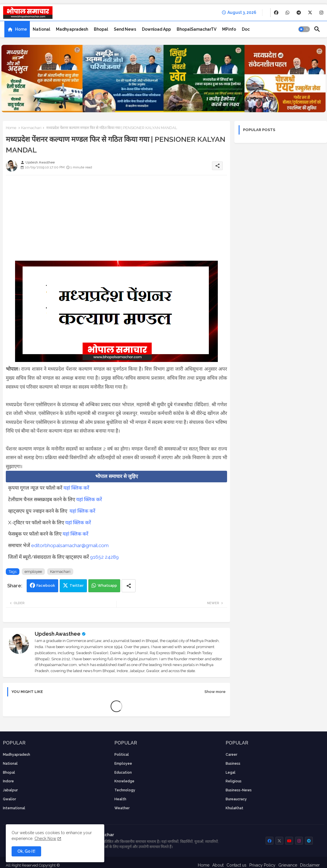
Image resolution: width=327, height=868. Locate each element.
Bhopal (101, 29)
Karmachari (31, 128)
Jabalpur (10, 790)
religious (234, 781)
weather (122, 808)
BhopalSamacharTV (197, 29)
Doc (246, 29)
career (231, 755)
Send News (125, 29)
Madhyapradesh (72, 29)
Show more (215, 692)
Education (123, 773)
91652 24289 (104, 557)
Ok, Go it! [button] (26, 851)
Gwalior (9, 799)
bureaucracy (236, 799)
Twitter (77, 585)
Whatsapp (107, 585)
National (41, 29)
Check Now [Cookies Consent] (45, 838)
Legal (231, 773)
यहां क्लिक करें (76, 488)
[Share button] (129, 586)
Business (233, 764)
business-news (239, 790)
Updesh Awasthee (58, 634)
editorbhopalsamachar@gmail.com (70, 545)
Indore (8, 781)
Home (21, 29)
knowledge (124, 781)
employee (33, 572)
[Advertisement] (116, 220)
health (120, 799)
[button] (304, 29)
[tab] (17, 29)
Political (122, 755)
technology (125, 790)
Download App (156, 29)
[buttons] (276, 13)
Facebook (46, 585)
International (14, 808)
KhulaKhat (234, 808)
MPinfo (229, 29)
